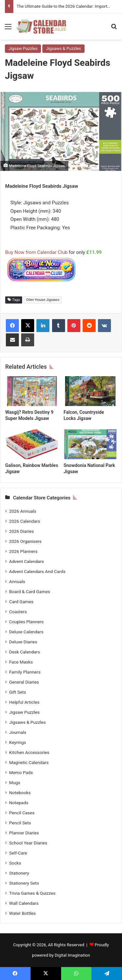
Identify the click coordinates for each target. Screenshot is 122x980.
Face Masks (21, 662)
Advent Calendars (27, 561)
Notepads (19, 803)
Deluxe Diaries (23, 642)
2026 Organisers (25, 541)
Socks (15, 863)
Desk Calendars (25, 652)
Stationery (19, 873)
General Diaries (24, 682)
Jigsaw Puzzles (23, 48)
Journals (18, 732)
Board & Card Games (30, 592)
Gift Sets (18, 692)
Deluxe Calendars (26, 632)
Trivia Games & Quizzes (32, 893)
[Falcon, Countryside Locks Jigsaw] (90, 391)
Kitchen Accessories (29, 752)
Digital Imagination (72, 955)
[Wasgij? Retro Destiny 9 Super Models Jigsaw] (32, 391)
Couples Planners (26, 622)
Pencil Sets (20, 823)
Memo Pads (21, 772)
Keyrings (18, 742)
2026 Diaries (21, 531)
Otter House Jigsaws (43, 300)
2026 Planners (23, 551)
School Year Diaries (28, 843)
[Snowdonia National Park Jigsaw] (90, 444)
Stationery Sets (24, 883)
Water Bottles (22, 913)
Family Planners (25, 672)
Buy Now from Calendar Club (36, 252)
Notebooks (20, 793)
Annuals (17, 581)
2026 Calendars (25, 521)
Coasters (18, 612)
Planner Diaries (24, 833)
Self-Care (18, 853)
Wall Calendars (24, 903)
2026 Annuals (23, 511)
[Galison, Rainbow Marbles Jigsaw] (32, 444)
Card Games (21, 602)
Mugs (15, 783)
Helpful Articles (24, 702)
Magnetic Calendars (29, 762)
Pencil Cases (22, 813)
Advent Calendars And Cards (37, 571)
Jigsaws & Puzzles (63, 48)
